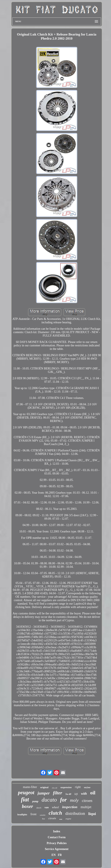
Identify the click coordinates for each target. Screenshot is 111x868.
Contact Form (57, 837)
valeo (87, 788)
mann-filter (30, 787)
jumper (44, 793)
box (44, 819)
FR (60, 855)
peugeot (26, 792)
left (76, 794)
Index (57, 831)
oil (93, 793)
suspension (66, 787)
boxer (28, 806)
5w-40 (68, 794)
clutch (55, 813)
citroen (87, 801)
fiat (25, 800)
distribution (75, 813)
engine (68, 819)
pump (35, 801)
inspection (70, 807)
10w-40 (55, 788)
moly (74, 800)
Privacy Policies (57, 843)
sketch (39, 808)
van (47, 807)
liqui (92, 814)
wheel (55, 807)
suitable (43, 815)
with (84, 794)
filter (58, 793)
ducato (49, 800)
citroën (52, 818)
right (78, 787)
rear (61, 819)
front (34, 814)
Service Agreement (57, 849)
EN (54, 855)
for (63, 800)
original (44, 787)
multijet (86, 807)
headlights (22, 815)
